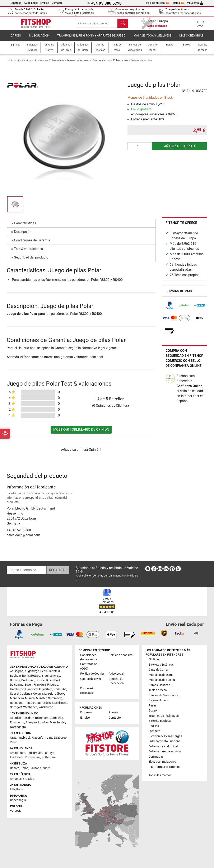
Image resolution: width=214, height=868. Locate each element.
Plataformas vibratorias (164, 767)
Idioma (178, 3)
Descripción (23, 235)
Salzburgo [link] (60, 738)
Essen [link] (29, 685)
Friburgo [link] (53, 685)
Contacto (57, 3)
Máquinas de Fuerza (162, 680)
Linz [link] (50, 738)
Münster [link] (41, 698)
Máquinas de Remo (161, 675)
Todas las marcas (160, 775)
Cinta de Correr (158, 670)
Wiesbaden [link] (30, 707)
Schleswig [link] (61, 703)
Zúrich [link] (46, 768)
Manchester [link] (58, 722)
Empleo (45, 3)
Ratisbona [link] (17, 703)
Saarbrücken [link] (45, 703)
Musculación (39, 38)
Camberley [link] (57, 718)
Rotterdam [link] (49, 758)
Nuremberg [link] (55, 698)
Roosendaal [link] (33, 758)
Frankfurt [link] (40, 685)
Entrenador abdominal (163, 746)
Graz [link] (13, 738)
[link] (170, 308)
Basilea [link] (15, 768)
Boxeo (153, 711)
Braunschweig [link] (51, 676)
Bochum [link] (15, 676)
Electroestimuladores (162, 762)
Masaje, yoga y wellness (152, 38)
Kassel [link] (14, 694)
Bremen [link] (15, 680)
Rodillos (154, 726)
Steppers (154, 731)
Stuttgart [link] (16, 707)
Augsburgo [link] (32, 671)
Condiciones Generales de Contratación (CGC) (89, 662)
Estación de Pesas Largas (165, 736)
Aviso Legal (31, 3)
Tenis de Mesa (158, 690)
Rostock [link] (30, 703)
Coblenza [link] (26, 694)
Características (25, 226)
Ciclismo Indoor (159, 701)
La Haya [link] (49, 753)
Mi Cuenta (195, 3)
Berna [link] (25, 768)
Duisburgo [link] (17, 685)
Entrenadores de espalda (165, 751)
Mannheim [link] (17, 698)
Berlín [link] (44, 671)
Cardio (16, 38)
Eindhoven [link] (17, 758)
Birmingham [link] (41, 718)
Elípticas (154, 660)
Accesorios (24, 63)
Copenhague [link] (18, 800)
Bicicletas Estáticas (161, 665)
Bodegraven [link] (34, 753)
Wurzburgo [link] (46, 707)
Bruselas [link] (28, 779)
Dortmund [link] (28, 680)
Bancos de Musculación (164, 695)
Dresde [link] (40, 680)
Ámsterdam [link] (18, 753)
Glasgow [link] (31, 722)
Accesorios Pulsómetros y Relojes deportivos (62, 63)
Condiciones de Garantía (32, 243)
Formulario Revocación (88, 691)
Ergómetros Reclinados (164, 716)
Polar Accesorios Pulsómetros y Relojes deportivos (122, 63)
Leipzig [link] (49, 694)
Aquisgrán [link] (17, 671)
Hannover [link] (32, 689)
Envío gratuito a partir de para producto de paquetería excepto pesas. (80, 13)
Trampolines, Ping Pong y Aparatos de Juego (91, 38)
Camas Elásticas (159, 685)
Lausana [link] (35, 768)
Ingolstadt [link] (46, 689)
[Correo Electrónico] (27, 570)
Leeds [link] (27, 718)
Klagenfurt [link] (39, 738)
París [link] (20, 789)
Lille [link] (13, 789)
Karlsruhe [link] (60, 689)
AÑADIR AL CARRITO (180, 149)
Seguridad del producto (31, 260)
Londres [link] (43, 722)
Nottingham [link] (18, 727)
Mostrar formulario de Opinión (81, 432)
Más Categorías (191, 38)
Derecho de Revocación (116, 681)
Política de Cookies (92, 674)
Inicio (10, 63)
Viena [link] (14, 742)
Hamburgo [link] (17, 689)
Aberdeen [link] (16, 718)
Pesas (153, 706)
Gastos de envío (91, 679)
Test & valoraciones (28, 252)
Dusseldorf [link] (53, 680)
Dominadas (156, 757)
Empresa (16, 3)
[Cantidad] (140, 149)
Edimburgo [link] (17, 722)
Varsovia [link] (16, 811)
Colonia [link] (38, 694)
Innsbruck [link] (24, 738)
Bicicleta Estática (160, 721)
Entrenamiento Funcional (165, 741)
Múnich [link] (30, 698)
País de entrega (158, 3)
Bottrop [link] (35, 676)
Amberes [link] (16, 779)
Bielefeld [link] (54, 671)
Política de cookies (121, 655)
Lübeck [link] (59, 694)
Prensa (113, 713)
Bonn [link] (26, 676)
